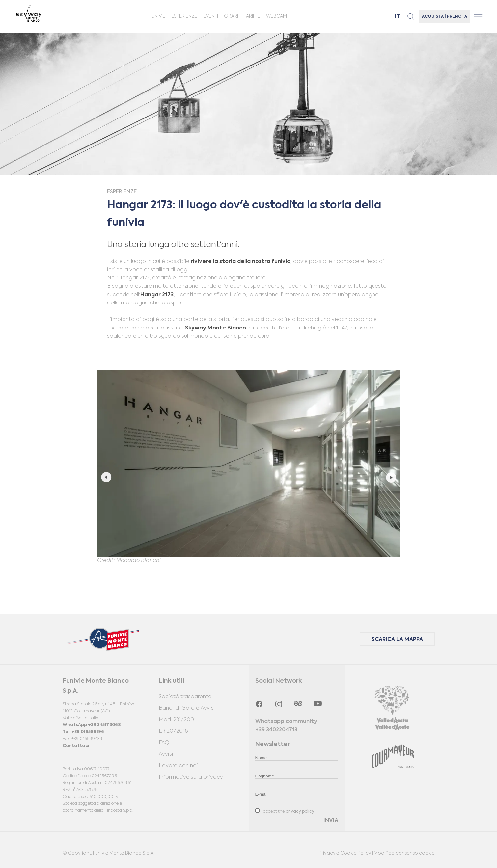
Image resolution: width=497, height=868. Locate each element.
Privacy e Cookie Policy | (346, 853)
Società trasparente (185, 697)
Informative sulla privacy (191, 777)
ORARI (231, 16)
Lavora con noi (178, 766)
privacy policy (300, 812)
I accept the (285, 811)
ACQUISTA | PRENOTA (444, 17)
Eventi (211, 16)
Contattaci (76, 746)
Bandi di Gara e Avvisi (187, 708)
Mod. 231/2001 (177, 720)
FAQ (164, 743)
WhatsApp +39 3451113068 (92, 725)
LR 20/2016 (173, 731)
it (398, 17)
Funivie (157, 16)
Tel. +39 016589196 (83, 732)
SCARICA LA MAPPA (397, 640)
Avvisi (166, 754)
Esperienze (184, 16)
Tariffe (252, 16)
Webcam (276, 16)
